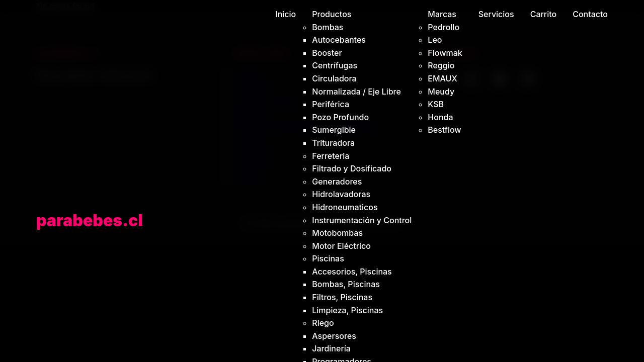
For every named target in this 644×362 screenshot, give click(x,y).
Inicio (286, 14)
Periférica (331, 104)
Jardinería (331, 348)
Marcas (442, 14)
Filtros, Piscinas (342, 297)
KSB (436, 104)
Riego (323, 323)
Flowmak (445, 53)
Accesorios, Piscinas (352, 271)
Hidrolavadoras (341, 194)
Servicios (496, 14)
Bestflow (444, 130)
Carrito (544, 14)
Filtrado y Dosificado (352, 168)
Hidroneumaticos (345, 207)
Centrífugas (335, 65)
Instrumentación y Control (362, 220)
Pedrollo (444, 27)
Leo (435, 40)
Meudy (441, 92)
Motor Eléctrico (341, 246)
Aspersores (334, 336)
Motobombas (337, 233)
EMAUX (442, 78)
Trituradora (333, 143)
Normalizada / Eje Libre (356, 92)
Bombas (328, 27)
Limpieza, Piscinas (347, 310)
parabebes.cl (90, 220)
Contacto (590, 14)
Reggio (441, 65)
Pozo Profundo (340, 117)
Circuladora (334, 78)
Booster (327, 53)
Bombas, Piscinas (346, 284)
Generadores (337, 182)
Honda (440, 117)
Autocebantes (339, 40)
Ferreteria (331, 156)
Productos (332, 14)
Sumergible (334, 130)
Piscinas (328, 258)
